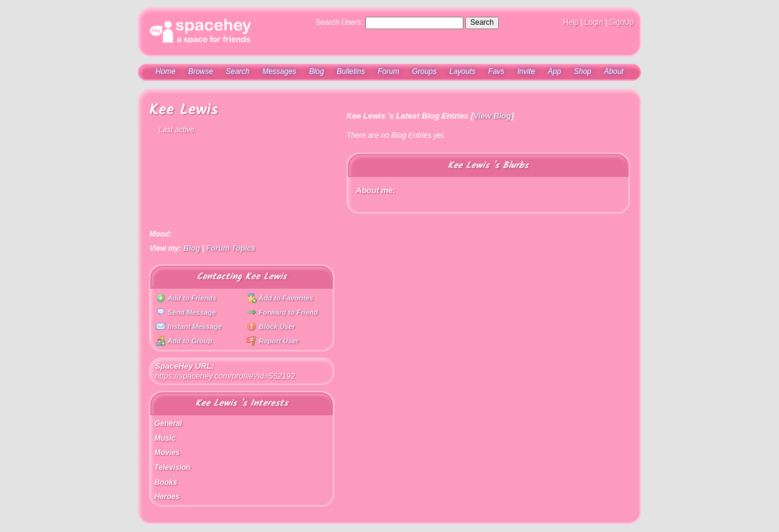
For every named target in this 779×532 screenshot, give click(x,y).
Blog (316, 71)
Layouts (462, 71)
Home (165, 71)
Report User (272, 341)
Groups (424, 71)
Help (571, 22)
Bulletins (351, 71)
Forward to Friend (282, 312)
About (613, 71)
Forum (389, 71)
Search (482, 22)
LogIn (594, 22)
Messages (279, 71)
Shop (583, 71)
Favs (496, 71)
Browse (201, 71)
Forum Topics (231, 248)
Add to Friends (186, 298)
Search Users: (339, 22)
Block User (271, 327)
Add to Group (184, 341)
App (554, 71)
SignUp (622, 22)
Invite (526, 71)
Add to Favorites (280, 298)
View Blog (492, 116)
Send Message (186, 312)
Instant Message (189, 327)
